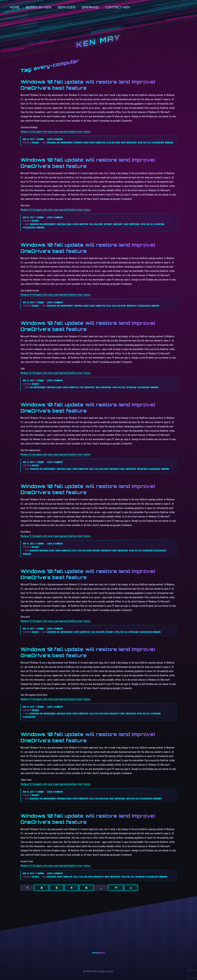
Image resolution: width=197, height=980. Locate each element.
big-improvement (65, 143)
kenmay (41, 139)
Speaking (90, 7)
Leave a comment (55, 139)
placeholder (158, 143)
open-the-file (144, 143)
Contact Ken (118, 7)
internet (108, 224)
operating (160, 224)
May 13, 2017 (29, 139)
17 (116, 888)
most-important (129, 143)
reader (35, 143)
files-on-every (113, 143)
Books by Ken (39, 7)
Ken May (98, 41)
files (109, 306)
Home (15, 7)
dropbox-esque (81, 143)
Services (67, 7)
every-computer (98, 143)
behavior (51, 143)
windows (169, 143)
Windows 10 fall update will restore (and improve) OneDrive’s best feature (56, 131)
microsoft (118, 224)
